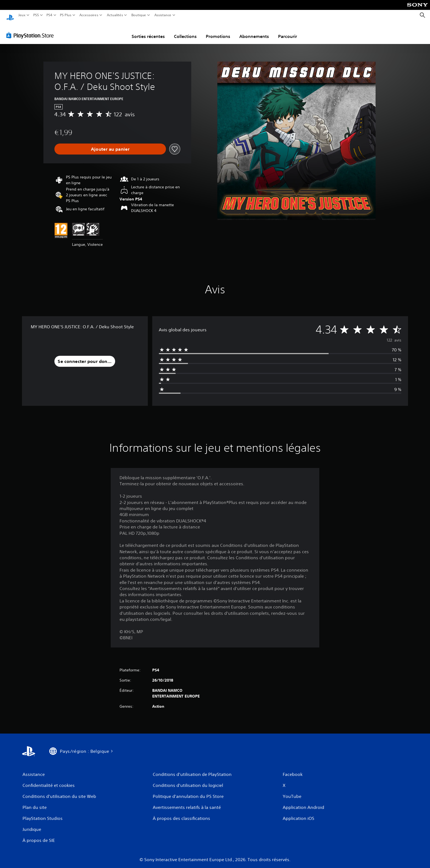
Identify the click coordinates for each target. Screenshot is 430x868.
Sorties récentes (148, 31)
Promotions (218, 31)
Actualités (115, 15)
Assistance (163, 15)
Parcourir (288, 31)
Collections (185, 31)
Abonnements (254, 31)
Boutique (139, 15)
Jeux (22, 15)
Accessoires (89, 15)
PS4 (49, 15)
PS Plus (66, 15)
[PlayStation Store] (31, 30)
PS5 (36, 15)
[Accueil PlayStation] (10, 15)
